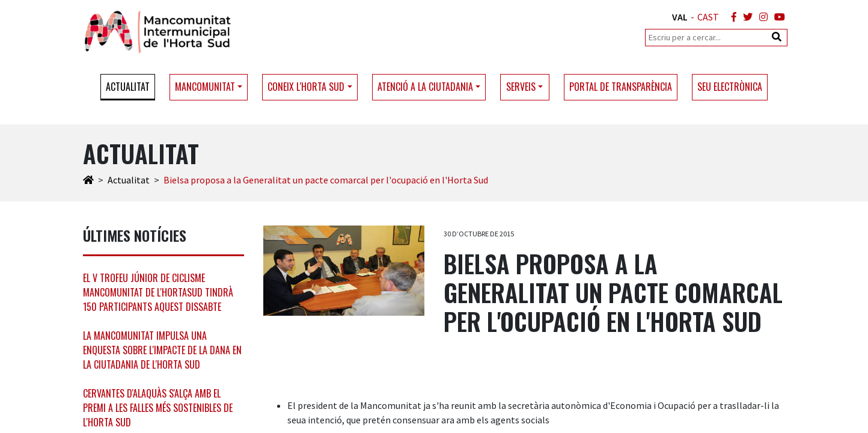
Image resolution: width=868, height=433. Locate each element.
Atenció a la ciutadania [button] (425, 87)
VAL (680, 17)
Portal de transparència (621, 87)
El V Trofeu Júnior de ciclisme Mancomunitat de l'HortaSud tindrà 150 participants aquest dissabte (158, 292)
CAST (708, 17)
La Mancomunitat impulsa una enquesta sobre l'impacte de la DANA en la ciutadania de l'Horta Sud (162, 350)
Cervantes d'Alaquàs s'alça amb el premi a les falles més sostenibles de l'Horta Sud (158, 408)
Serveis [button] (521, 87)
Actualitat (128, 87)
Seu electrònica (730, 87)
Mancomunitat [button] (205, 87)
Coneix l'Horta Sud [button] (306, 87)
